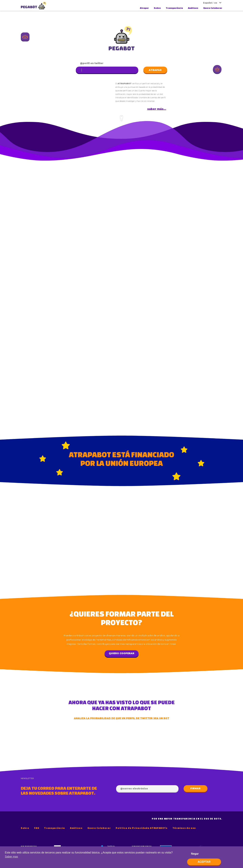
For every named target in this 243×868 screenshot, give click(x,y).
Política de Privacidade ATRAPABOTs (142, 828)
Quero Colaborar (213, 8)
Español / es (210, 3)
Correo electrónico (135, 789)
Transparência (174, 8)
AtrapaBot (34, 5)
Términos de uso (184, 828)
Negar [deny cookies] (195, 854)
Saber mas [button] (11, 857)
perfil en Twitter (93, 63)
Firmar (195, 788)
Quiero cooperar (122, 653)
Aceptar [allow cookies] (204, 862)
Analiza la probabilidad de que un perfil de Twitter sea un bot (122, 718)
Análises (193, 8)
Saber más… (157, 109)
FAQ (37, 828)
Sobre (157, 8)
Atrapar (144, 8)
